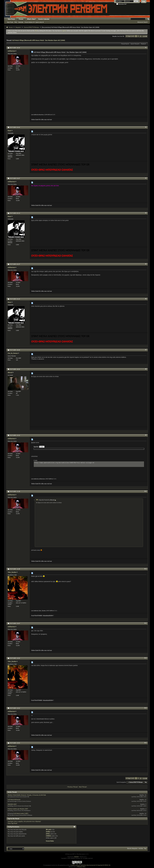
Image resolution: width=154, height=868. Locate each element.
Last (145, 36)
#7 (146, 350)
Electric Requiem (132, 848)
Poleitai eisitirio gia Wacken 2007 (18, 809)
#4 (146, 213)
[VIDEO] (48, 836)
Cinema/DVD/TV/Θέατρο (31, 27)
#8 (146, 369)
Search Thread (134, 44)
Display (143, 44)
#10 (145, 491)
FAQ (16, 22)
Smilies (48, 832)
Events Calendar (44, 19)
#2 (146, 127)
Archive (141, 848)
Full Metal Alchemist (14, 800)
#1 (146, 48)
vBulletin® (77, 857)
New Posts (11, 19)
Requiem (18, 27)
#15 (145, 743)
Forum (21, 19)
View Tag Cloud (12, 823)
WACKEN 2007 (12, 804)
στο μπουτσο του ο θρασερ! (32, 821)
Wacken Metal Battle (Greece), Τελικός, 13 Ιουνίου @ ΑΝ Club (27, 795)
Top (146, 782)
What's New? (31, 19)
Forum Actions (29, 22)
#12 (145, 623)
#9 (146, 435)
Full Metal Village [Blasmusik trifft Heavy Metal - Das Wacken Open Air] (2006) (39, 40)
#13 (145, 658)
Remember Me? (122, 4)
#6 (146, 299)
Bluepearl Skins (81, 867)
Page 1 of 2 (131, 36)
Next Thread (83, 787)
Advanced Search (142, 22)
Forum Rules (50, 841)
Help (144, 2)
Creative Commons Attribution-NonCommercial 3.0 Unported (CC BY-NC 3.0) (90, 865)
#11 (145, 569)
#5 (146, 264)
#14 (145, 708)
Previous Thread (72, 787)
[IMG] (48, 834)
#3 (146, 178)
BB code (48, 830)
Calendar (21, 22)
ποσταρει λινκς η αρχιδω (15, 821)
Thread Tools (125, 44)
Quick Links (39, 22)
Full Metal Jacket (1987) (21, 813)
